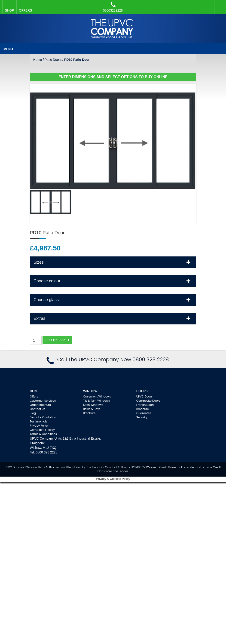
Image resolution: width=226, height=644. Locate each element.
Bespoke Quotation (43, 417)
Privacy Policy (39, 426)
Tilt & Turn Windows (96, 401)
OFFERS (26, 10)
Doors (142, 391)
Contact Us (37, 409)
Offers (34, 396)
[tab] (113, 262)
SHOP (9, 10)
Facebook (219, 5)
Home (38, 60)
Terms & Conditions (43, 434)
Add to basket (58, 340)
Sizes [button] (113, 262)
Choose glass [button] (113, 300)
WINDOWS (91, 391)
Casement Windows (97, 396)
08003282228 (113, 7)
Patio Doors (53, 60)
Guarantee (144, 413)
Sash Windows (93, 405)
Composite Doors (148, 401)
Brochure (89, 413)
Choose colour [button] (113, 281)
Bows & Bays (92, 409)
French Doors (145, 405)
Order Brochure (40, 405)
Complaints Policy (42, 430)
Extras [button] (113, 318)
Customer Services (43, 401)
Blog (33, 413)
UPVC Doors (144, 396)
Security (142, 417)
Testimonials (39, 421)
